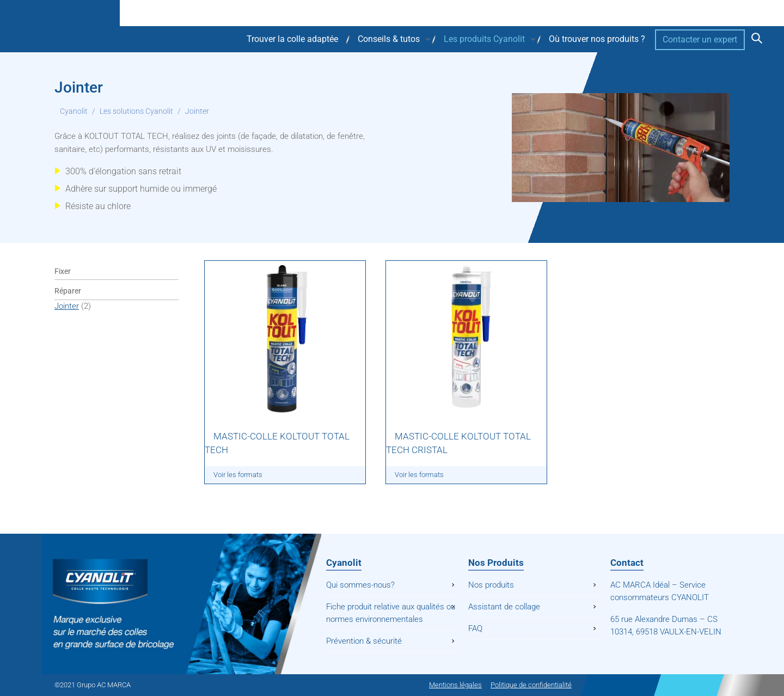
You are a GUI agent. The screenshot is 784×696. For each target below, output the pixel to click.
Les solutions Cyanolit (136, 111)
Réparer (68, 291)
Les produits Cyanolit (484, 39)
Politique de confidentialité (531, 685)
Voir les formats (238, 475)
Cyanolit (74, 111)
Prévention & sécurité (364, 641)
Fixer (63, 271)
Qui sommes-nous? (360, 585)
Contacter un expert (700, 39)
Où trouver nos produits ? (597, 39)
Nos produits (491, 585)
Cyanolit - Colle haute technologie (109, 26)
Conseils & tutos (389, 39)
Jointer (67, 306)
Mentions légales (455, 685)
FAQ (475, 628)
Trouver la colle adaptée (292, 39)
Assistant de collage (504, 607)
